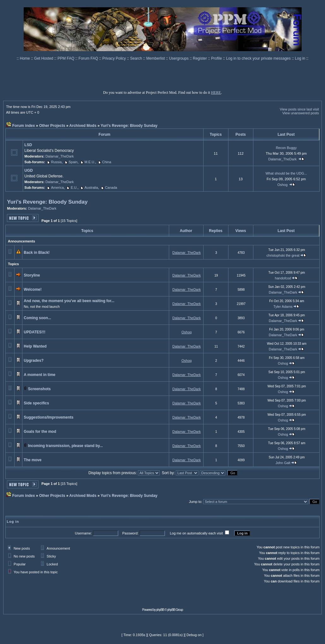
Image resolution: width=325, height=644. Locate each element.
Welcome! (32, 289)
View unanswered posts (301, 113)
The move (32, 460)
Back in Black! (37, 253)
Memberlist (156, 58)
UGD (29, 170)
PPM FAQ (66, 58)
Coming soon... (37, 318)
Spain (73, 162)
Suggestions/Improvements (48, 417)
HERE (216, 92)
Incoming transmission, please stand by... (65, 446)
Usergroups (179, 58)
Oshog (282, 185)
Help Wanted (35, 346)
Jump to (195, 502)
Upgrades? (34, 361)
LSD (28, 145)
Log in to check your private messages (259, 58)
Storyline (32, 275)
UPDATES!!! (34, 332)
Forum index (24, 126)
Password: (130, 533)
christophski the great (283, 255)
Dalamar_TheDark (60, 156)
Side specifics (36, 403)
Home (25, 58)
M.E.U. (90, 162)
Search (136, 58)
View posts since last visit (299, 109)
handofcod (283, 278)
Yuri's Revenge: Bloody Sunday (129, 126)
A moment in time (39, 375)
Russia (56, 162)
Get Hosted (44, 58)
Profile (217, 58)
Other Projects (52, 126)
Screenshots (39, 389)
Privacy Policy (115, 58)
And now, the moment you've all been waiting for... (69, 301)
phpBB (160, 610)
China (107, 162)
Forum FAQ (89, 58)
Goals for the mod (40, 432)
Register (200, 58)
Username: (83, 533)
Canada (111, 188)
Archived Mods (83, 126)
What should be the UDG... (286, 173)
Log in (300, 58)
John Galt (283, 463)
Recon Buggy (286, 148)
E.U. (74, 188)
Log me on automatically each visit (196, 533)
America (57, 188)
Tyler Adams (283, 307)
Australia (91, 188)
